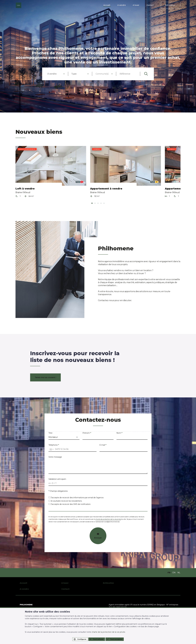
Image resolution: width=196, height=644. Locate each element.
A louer (139, 5)
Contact (152, 5)
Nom (119, 434)
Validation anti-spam (57, 480)
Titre (50, 434)
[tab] (92, 203)
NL (179, 573)
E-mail (103, 446)
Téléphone (54, 446)
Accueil (112, 5)
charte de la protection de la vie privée (108, 632)
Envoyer (98, 537)
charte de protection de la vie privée (108, 520)
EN (174, 573)
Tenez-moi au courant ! (45, 377)
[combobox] (56, 74)
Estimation (171, 5)
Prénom (87, 434)
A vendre (126, 5)
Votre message (55, 458)
